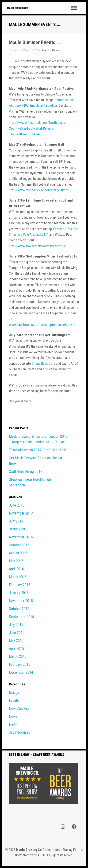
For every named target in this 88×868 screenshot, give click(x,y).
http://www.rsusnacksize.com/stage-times (39, 190)
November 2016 (21, 537)
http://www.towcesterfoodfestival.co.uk (37, 246)
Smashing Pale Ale (42, 106)
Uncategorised (20, 732)
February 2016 (20, 585)
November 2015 (21, 601)
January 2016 (19, 593)
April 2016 (16, 569)
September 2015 (21, 617)
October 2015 (19, 609)
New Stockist (19, 708)
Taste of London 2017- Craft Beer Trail (37, 450)
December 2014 (21, 672)
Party (13, 724)
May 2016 (16, 561)
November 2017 (21, 513)
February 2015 (20, 664)
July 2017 (16, 521)
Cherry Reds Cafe (43, 364)
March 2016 (18, 577)
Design (14, 693)
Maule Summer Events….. (35, 42)
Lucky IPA (21, 106)
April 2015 (16, 649)
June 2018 (17, 505)
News (56, 50)
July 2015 (16, 625)
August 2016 (18, 553)
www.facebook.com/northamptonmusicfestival (42, 325)
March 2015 (18, 657)
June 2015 (17, 633)
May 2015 (16, 641)
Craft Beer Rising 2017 (26, 472)
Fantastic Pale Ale (66, 229)
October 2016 (19, 545)
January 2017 (19, 529)
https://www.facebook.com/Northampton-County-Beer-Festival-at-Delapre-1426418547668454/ (39, 128)
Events (46, 50)
